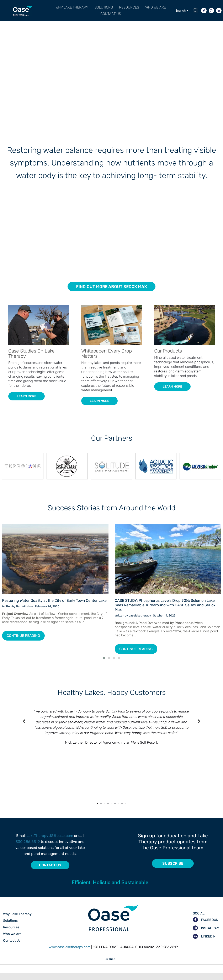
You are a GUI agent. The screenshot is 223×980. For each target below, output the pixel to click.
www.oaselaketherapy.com (70, 954)
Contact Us (111, 19)
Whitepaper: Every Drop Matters (107, 360)
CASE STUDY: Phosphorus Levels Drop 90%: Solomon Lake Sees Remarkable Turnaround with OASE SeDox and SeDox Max (165, 612)
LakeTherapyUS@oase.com (50, 842)
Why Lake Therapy (72, 9)
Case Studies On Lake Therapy (31, 360)
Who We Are (156, 9)
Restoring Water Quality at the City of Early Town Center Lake (54, 607)
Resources (129, 9)
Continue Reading (23, 642)
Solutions (104, 9)
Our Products (168, 357)
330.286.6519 (28, 848)
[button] (104, 9)
